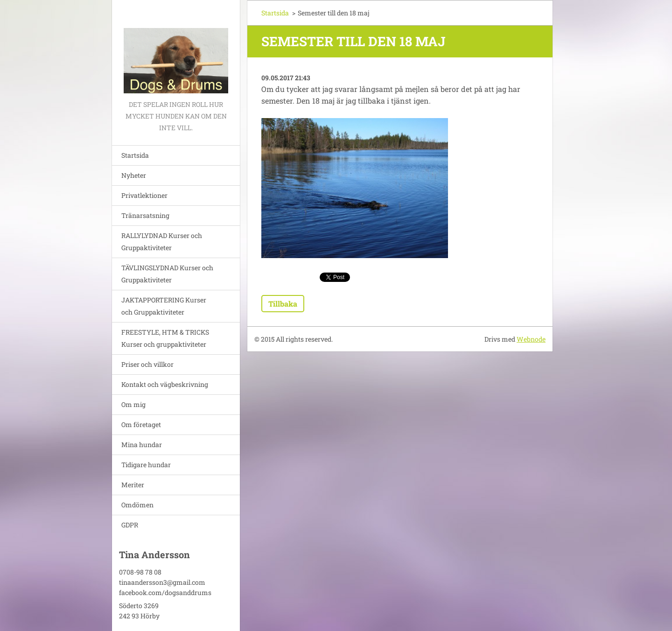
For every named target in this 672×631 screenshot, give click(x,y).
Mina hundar (142, 445)
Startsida (135, 155)
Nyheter (134, 175)
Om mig (133, 404)
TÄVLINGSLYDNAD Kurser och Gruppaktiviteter (167, 274)
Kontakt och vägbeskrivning (165, 384)
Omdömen (137, 505)
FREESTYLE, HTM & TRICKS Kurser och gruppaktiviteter (165, 338)
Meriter (133, 485)
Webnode (531, 339)
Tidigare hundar (146, 465)
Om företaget (141, 424)
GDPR (130, 525)
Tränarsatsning (145, 215)
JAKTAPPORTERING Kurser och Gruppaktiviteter (164, 306)
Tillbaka (283, 304)
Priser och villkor (147, 364)
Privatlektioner (144, 195)
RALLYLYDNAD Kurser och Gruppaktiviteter (162, 242)
